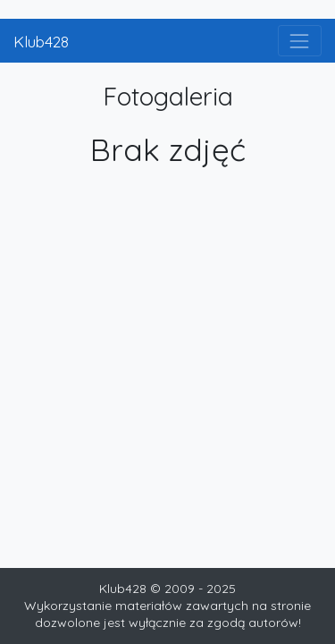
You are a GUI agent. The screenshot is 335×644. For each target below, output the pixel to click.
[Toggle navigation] (300, 41)
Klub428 (41, 41)
